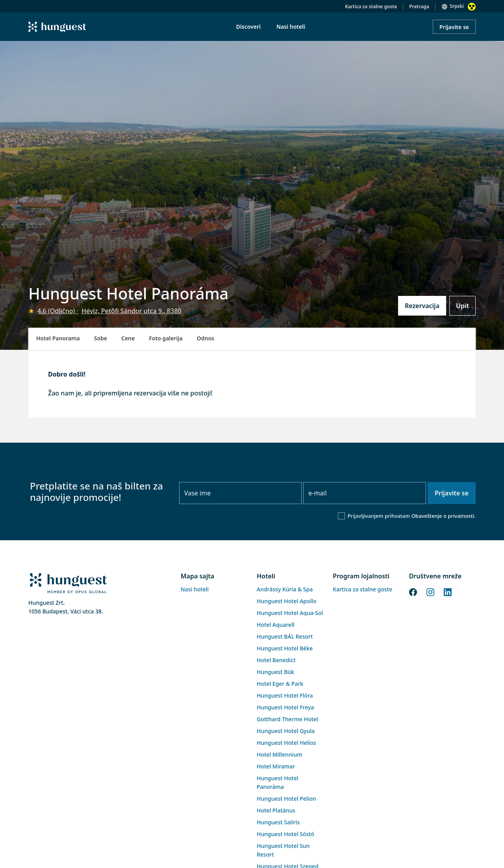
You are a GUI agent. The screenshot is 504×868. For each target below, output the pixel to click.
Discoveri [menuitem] (248, 27)
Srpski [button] (457, 6)
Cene (128, 338)
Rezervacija (422, 306)
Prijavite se (454, 27)
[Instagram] (430, 591)
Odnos (206, 338)
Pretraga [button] (419, 6)
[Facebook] (413, 591)
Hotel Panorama (58, 338)
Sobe (101, 338)
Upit (462, 306)
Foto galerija (166, 338)
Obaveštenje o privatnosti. (444, 516)
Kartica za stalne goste (371, 6)
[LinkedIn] (448, 591)
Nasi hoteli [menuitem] (291, 27)
